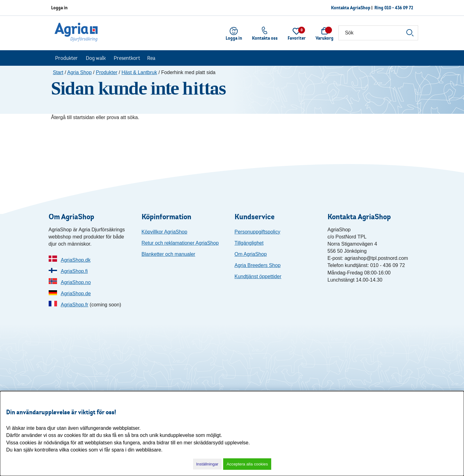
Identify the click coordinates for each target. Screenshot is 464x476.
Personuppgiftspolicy (258, 232)
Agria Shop (80, 72)
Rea (151, 58)
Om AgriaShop (251, 254)
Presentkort (127, 58)
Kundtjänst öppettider (258, 276)
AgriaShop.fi (74, 271)
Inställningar (207, 464)
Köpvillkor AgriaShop (165, 232)
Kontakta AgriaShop (351, 8)
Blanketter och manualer (168, 254)
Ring (394, 8)
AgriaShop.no (76, 282)
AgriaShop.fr (75, 305)
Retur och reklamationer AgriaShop (180, 243)
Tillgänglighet (249, 243)
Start (58, 72)
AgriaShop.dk (76, 260)
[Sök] (378, 33)
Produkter (66, 58)
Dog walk (96, 58)
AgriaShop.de (76, 294)
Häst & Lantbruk (139, 72)
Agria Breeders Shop (258, 265)
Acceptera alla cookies (247, 464)
